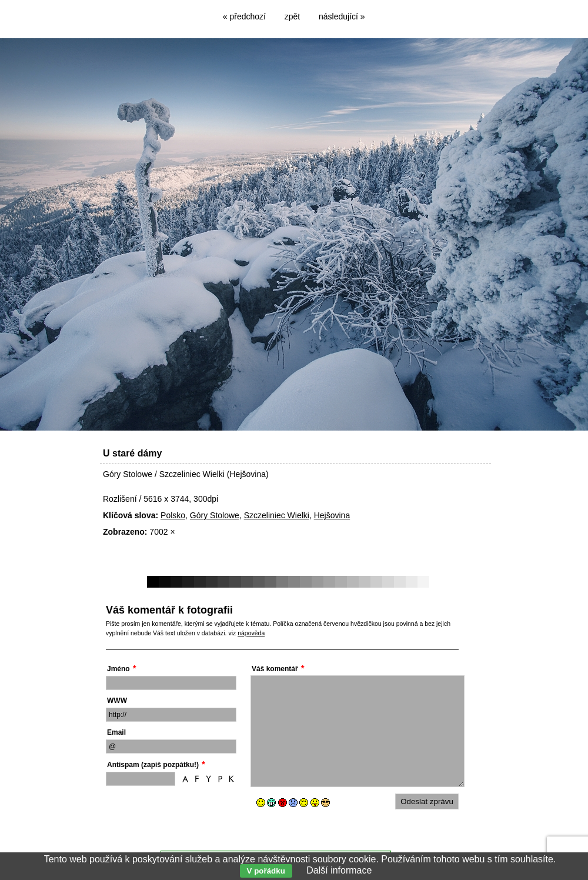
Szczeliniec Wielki (277, 515)
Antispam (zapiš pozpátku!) (153, 765)
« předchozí (244, 16)
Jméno (118, 669)
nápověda (251, 633)
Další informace (339, 870)
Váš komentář (275, 669)
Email (116, 732)
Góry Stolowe (215, 515)
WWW (117, 701)
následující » (342, 16)
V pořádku (266, 871)
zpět (292, 16)
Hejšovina (332, 515)
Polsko (173, 515)
